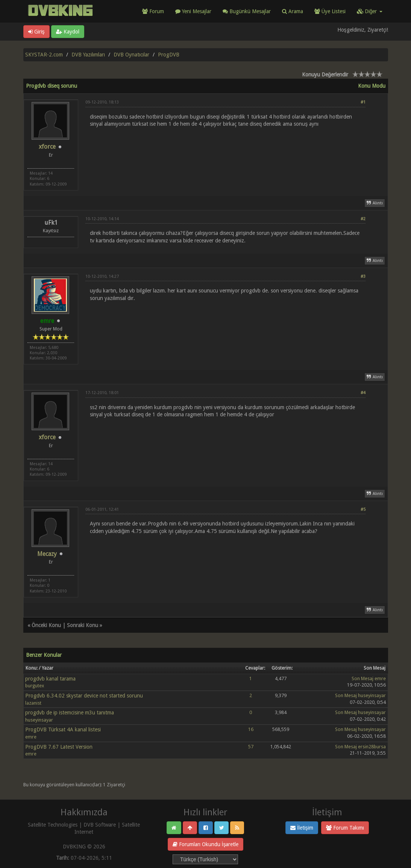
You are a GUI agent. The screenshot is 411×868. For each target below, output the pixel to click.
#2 (363, 219)
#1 (363, 102)
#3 (363, 276)
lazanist (33, 703)
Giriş (36, 32)
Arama (293, 11)
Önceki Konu (46, 625)
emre (380, 678)
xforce (47, 147)
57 (251, 747)
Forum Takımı (345, 828)
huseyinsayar (372, 695)
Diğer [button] (370, 11)
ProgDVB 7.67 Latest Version (59, 747)
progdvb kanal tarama (50, 679)
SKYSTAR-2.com (44, 55)
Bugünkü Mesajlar (247, 11)
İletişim (302, 828)
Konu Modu (372, 86)
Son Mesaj (362, 678)
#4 (363, 393)
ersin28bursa (372, 747)
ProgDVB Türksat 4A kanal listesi (63, 729)
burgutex (35, 686)
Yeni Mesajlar (193, 11)
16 (251, 729)
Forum (153, 11)
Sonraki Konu (83, 625)
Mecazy (47, 554)
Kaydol (68, 32)
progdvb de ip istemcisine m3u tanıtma (70, 713)
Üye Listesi (330, 11)
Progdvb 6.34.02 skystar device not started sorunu (84, 696)
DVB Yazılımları (88, 55)
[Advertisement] (225, 153)
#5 (363, 509)
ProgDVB (169, 55)
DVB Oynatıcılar (131, 55)
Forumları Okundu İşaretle (206, 844)
